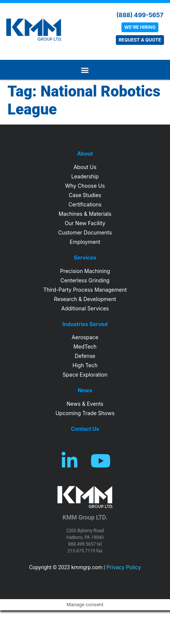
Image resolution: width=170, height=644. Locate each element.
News (85, 390)
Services (85, 258)
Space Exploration (85, 375)
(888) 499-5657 (140, 15)
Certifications (85, 204)
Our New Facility (85, 223)
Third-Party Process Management (85, 290)
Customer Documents (85, 232)
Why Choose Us (85, 186)
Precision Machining (85, 271)
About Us (85, 167)
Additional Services (85, 308)
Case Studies (85, 195)
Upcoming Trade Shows (85, 413)
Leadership (85, 176)
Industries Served (85, 324)
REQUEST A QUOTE (140, 40)
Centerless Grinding (85, 280)
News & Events (85, 404)
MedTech (85, 346)
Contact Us (85, 429)
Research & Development (85, 299)
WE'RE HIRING (140, 27)
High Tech (85, 365)
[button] (85, 70)
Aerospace (85, 337)
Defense (85, 356)
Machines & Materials (85, 214)
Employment (85, 242)
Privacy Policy (123, 567)
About (85, 154)
